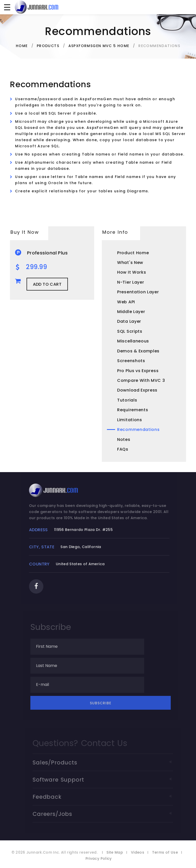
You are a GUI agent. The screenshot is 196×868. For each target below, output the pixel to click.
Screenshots (131, 361)
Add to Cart (47, 284)
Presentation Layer (138, 292)
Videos (138, 860)
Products (48, 46)
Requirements (133, 410)
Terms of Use (165, 860)
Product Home (133, 253)
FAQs (123, 449)
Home (22, 46)
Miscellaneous (133, 341)
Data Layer (129, 321)
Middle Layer (131, 312)
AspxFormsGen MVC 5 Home (99, 46)
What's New (130, 263)
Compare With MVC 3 (141, 380)
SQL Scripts (130, 331)
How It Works (132, 272)
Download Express (137, 390)
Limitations (130, 420)
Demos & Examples (138, 351)
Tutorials (127, 400)
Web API (126, 302)
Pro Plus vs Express (138, 371)
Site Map (115, 860)
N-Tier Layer (131, 282)
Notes (124, 439)
